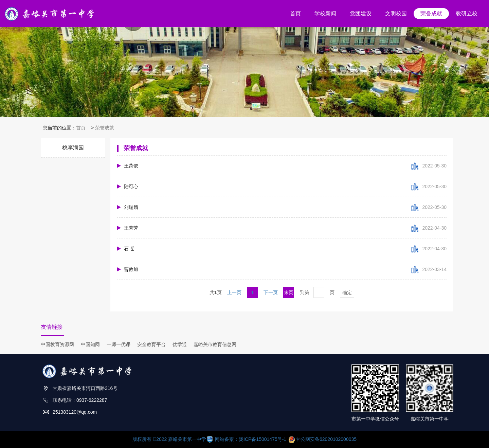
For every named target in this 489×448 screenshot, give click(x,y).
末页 (289, 292)
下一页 (271, 292)
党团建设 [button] (361, 13)
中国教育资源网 (57, 344)
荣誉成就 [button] (431, 13)
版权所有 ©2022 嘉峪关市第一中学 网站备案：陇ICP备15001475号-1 (210, 439)
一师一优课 (119, 344)
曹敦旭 (131, 269)
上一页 (234, 292)
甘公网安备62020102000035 (323, 439)
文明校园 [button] (396, 13)
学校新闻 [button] (325, 13)
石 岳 (129, 249)
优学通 (180, 344)
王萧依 (131, 166)
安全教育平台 (151, 344)
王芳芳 (131, 228)
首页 (81, 128)
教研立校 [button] (467, 13)
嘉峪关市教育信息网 (215, 344)
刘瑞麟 (131, 207)
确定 (347, 292)
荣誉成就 (105, 128)
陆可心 (131, 186)
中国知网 (90, 344)
